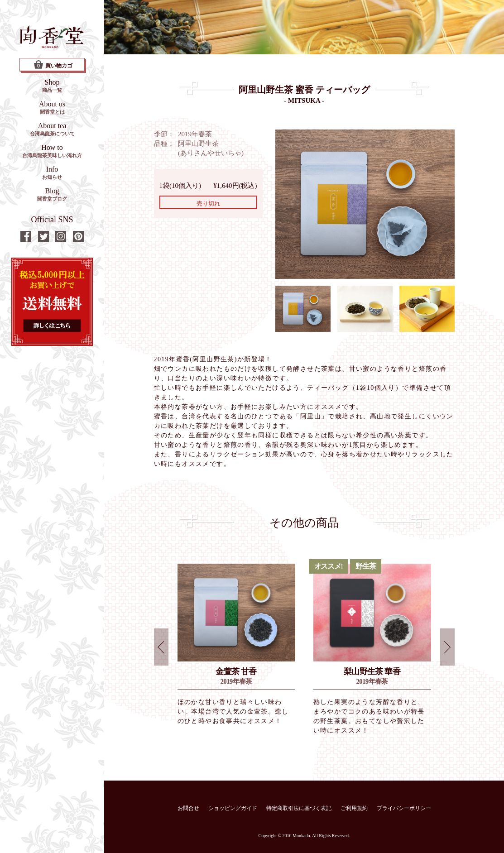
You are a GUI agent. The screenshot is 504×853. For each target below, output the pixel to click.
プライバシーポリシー (404, 808)
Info (52, 173)
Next (447, 647)
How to (52, 151)
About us (52, 107)
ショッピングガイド (233, 808)
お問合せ (188, 808)
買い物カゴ (53, 65)
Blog (52, 194)
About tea (52, 129)
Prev (161, 647)
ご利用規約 (354, 808)
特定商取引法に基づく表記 (299, 808)
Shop (52, 86)
